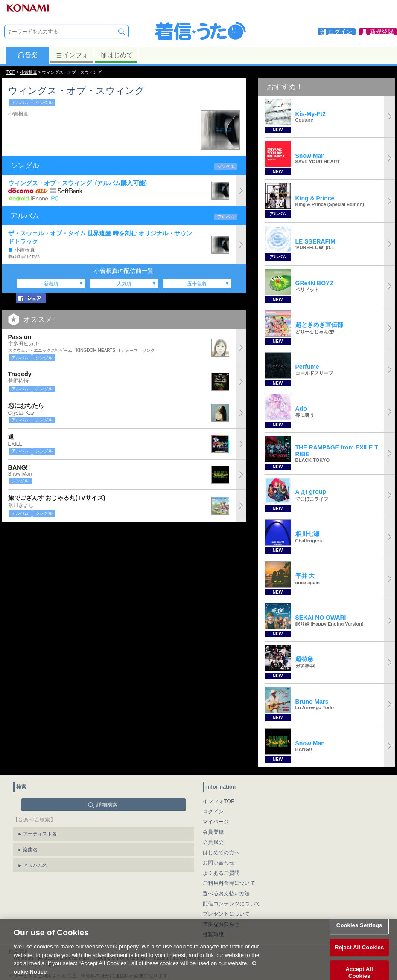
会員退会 (213, 842)
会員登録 (213, 832)
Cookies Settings (359, 933)
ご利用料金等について (229, 883)
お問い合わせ (219, 863)
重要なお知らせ (221, 924)
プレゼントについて (226, 914)
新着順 (51, 284)
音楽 (28, 55)
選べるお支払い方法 (226, 893)
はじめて (116, 55)
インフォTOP (219, 801)
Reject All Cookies (359, 955)
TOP (11, 72)
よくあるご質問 (221, 873)
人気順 (124, 284)
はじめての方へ (221, 852)
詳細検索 (107, 805)
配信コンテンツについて (232, 904)
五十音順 (197, 284)
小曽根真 (29, 72)
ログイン (213, 812)
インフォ (72, 55)
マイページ (216, 822)
